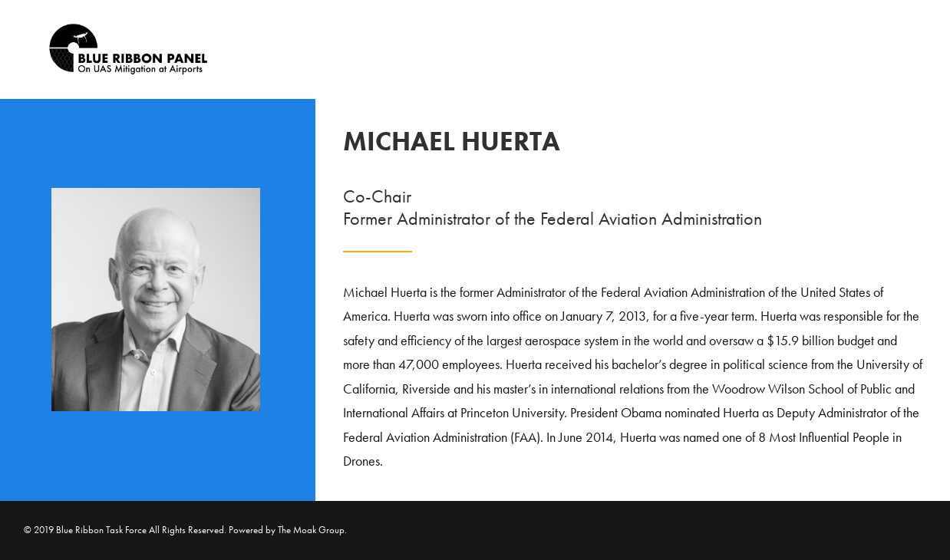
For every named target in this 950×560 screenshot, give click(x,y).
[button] (919, 49)
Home (878, 50)
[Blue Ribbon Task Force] (111, 49)
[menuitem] (872, 49)
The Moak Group (311, 530)
